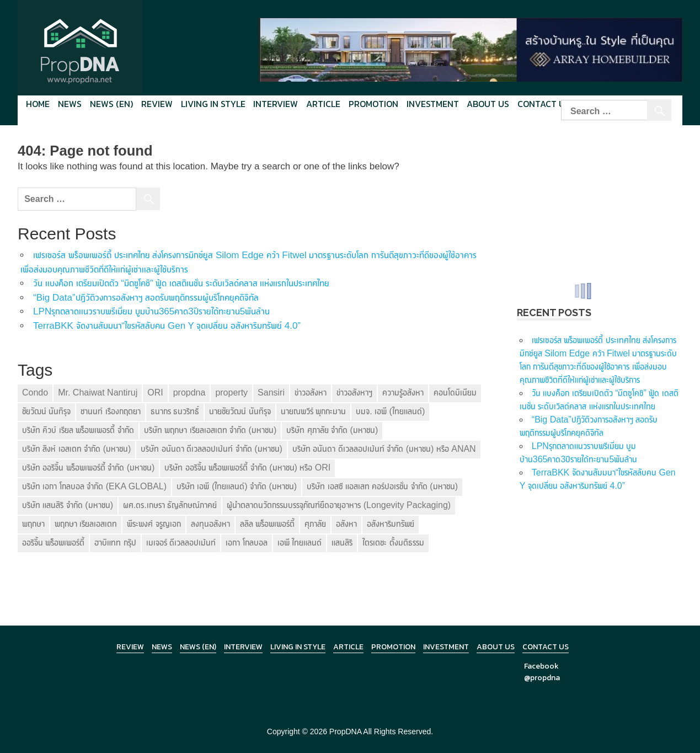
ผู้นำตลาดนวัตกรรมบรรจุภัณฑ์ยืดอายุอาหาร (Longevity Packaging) (339, 505)
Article (323, 104)
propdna (189, 392)
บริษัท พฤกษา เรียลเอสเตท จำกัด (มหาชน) (210, 430)
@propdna (542, 678)
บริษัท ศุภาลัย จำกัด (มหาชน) (332, 430)
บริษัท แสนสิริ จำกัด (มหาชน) (68, 505)
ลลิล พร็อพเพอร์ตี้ (267, 524)
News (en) (111, 104)
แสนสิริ (342, 543)
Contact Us (546, 647)
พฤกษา (33, 524)
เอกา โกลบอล (246, 543)
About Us (488, 104)
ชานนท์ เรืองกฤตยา (110, 411)
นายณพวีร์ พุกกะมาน (313, 411)
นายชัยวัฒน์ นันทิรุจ (240, 411)
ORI (155, 392)
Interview (276, 104)
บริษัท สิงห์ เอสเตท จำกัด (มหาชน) (76, 449)
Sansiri (271, 392)
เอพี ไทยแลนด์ (300, 543)
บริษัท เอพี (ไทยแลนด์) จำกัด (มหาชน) (237, 486)
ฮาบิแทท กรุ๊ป (115, 543)
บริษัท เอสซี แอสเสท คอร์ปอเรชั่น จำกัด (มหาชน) (382, 486)
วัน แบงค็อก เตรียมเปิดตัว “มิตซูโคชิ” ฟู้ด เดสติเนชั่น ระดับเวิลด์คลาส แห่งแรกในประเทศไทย (181, 283)
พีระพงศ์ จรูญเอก (154, 524)
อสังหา (346, 524)
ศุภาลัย (315, 524)
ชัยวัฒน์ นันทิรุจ (46, 411)
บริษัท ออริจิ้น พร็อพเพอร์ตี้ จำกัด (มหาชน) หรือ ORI (247, 468)
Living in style (213, 104)
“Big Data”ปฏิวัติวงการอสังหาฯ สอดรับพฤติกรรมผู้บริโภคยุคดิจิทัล (146, 298)
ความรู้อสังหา (403, 392)
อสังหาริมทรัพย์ (391, 524)
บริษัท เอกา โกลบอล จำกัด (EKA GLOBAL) (94, 486)
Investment (433, 104)
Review (157, 104)
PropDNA (345, 731)
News (70, 104)
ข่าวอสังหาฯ (354, 392)
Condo (35, 392)
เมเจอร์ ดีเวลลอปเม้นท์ (181, 543)
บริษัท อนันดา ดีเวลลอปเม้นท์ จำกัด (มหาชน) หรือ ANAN (384, 449)
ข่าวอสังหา (311, 392)
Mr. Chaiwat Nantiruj (98, 392)
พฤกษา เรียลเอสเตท (86, 524)
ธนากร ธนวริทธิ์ (175, 411)
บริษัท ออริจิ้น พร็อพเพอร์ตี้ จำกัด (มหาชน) (88, 468)
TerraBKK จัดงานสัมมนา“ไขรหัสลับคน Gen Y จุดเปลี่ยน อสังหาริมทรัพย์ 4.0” (167, 326)
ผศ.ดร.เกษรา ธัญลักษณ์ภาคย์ (170, 505)
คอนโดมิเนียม (455, 392)
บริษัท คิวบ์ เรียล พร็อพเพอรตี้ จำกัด (78, 430)
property (231, 392)
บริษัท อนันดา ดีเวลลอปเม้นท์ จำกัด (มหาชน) (211, 449)
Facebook (541, 666)
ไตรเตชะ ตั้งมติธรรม (393, 543)
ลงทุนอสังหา (210, 524)
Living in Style (298, 647)
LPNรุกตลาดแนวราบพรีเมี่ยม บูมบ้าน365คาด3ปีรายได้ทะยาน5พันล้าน (151, 311)
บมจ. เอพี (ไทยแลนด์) (390, 411)
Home (38, 104)
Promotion (373, 104)
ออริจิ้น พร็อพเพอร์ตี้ (53, 543)
